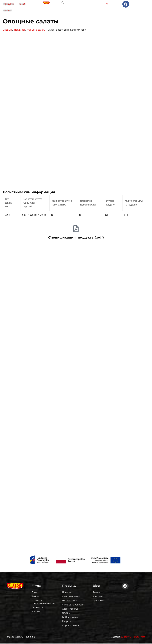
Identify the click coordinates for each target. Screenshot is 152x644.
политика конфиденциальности (43, 602)
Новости (67, 592)
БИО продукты (70, 617)
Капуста (67, 621)
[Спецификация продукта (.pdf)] (76, 229)
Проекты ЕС (99, 601)
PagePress (140, 637)
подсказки (98, 596)
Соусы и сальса (71, 625)
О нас (22, 4)
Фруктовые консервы (74, 605)
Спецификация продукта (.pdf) (76, 237)
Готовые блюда (70, 601)
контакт (8, 10)
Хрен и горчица (70, 609)
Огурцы (66, 613)
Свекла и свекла (71, 596)
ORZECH (7, 30)
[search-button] (63, 2)
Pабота (36, 596)
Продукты (9, 4)
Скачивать (37, 607)
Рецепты (97, 592)
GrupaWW (126, 637)
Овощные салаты (36, 30)
